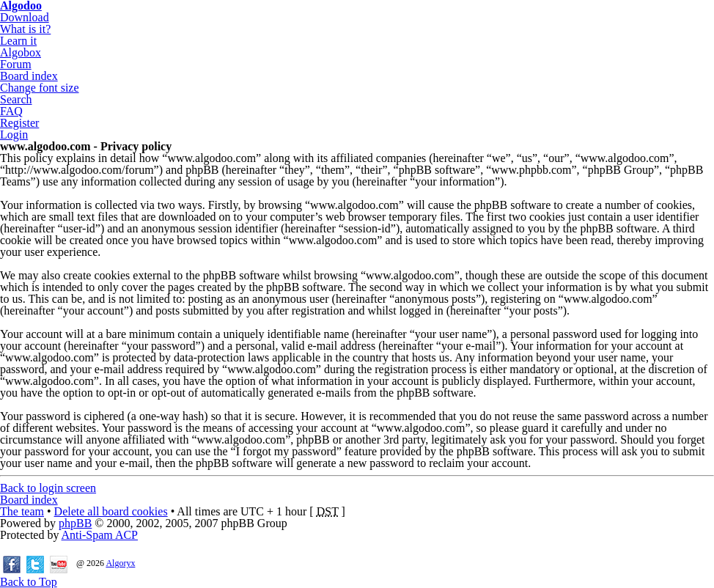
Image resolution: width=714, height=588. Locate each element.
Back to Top (29, 582)
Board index (29, 76)
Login (14, 135)
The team (22, 511)
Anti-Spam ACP (100, 535)
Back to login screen (48, 488)
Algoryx (120, 563)
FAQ (11, 111)
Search (16, 99)
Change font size (40, 88)
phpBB (75, 523)
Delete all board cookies (111, 511)
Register (19, 123)
